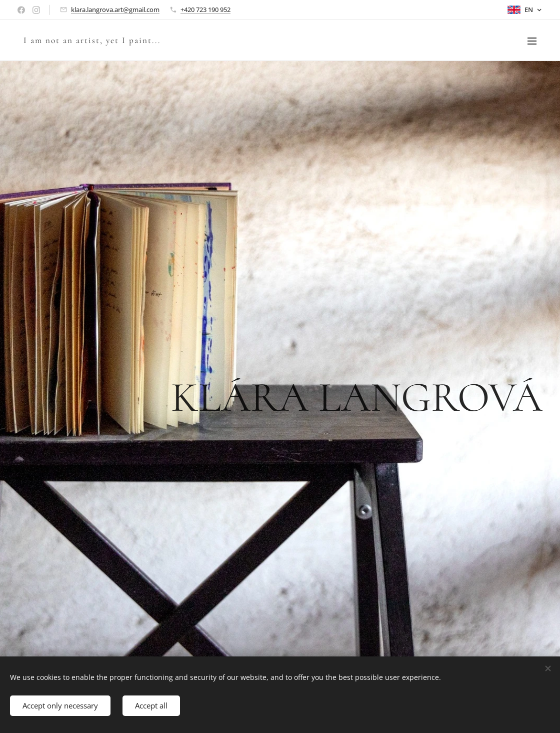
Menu (532, 41)
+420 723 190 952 (205, 10)
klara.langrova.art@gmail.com (115, 10)
